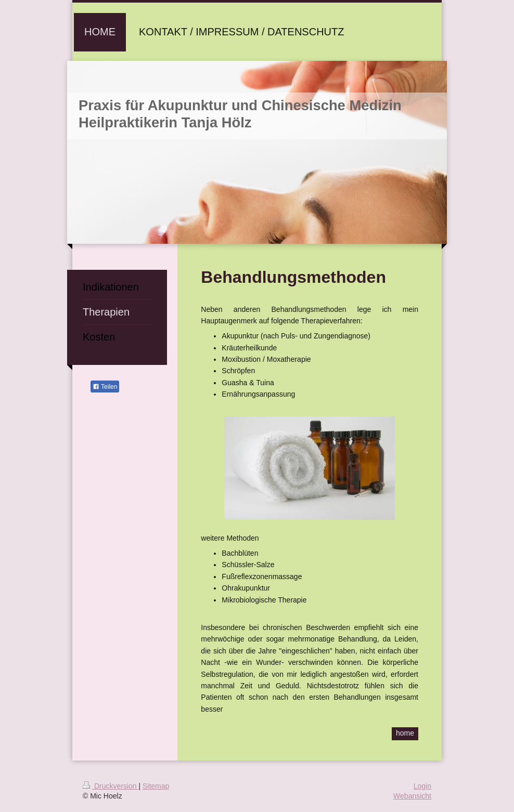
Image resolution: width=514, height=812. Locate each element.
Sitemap (156, 786)
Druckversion (111, 786)
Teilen (105, 387)
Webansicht (412, 796)
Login (422, 786)
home (405, 733)
